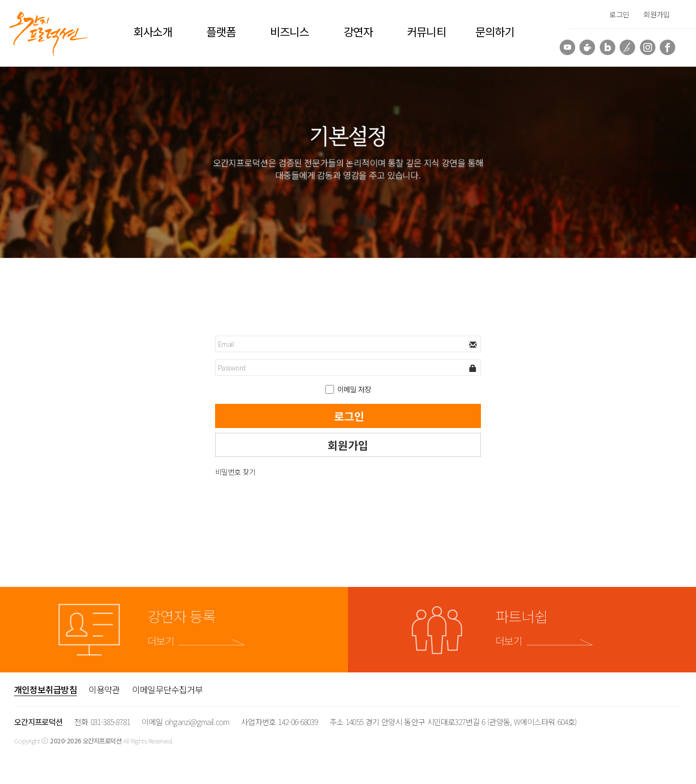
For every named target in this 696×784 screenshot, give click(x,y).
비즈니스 (290, 31)
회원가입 (656, 14)
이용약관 (104, 689)
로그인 (619, 14)
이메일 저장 (354, 389)
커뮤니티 (426, 31)
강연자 (358, 31)
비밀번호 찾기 (235, 472)
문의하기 (495, 31)
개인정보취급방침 (45, 689)
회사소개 (153, 31)
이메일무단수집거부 (167, 689)
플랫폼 (221, 31)
